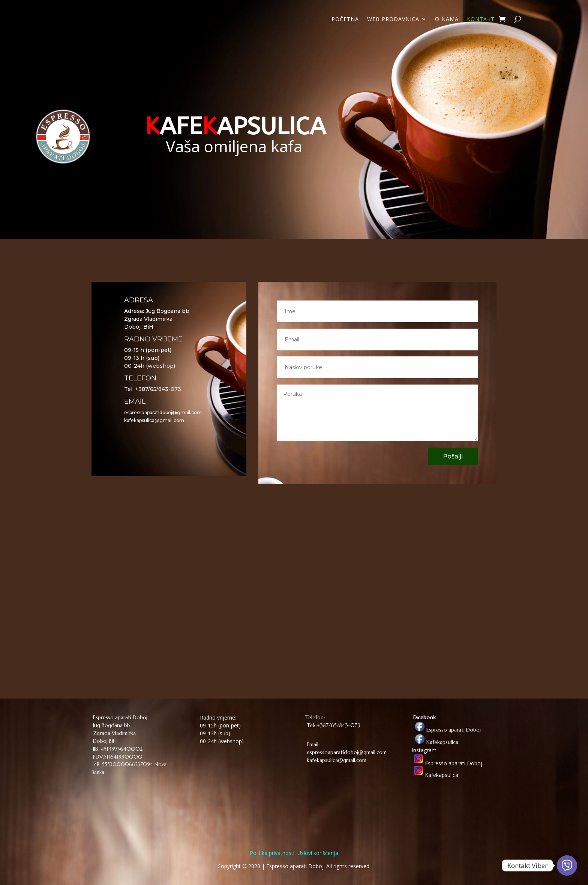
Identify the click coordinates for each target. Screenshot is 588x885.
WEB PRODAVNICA (393, 20)
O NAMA (447, 20)
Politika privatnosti (272, 853)
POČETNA (345, 20)
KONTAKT (481, 20)
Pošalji (453, 456)
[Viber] (567, 865)
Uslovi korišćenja (317, 853)
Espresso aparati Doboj (446, 730)
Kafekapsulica (435, 742)
